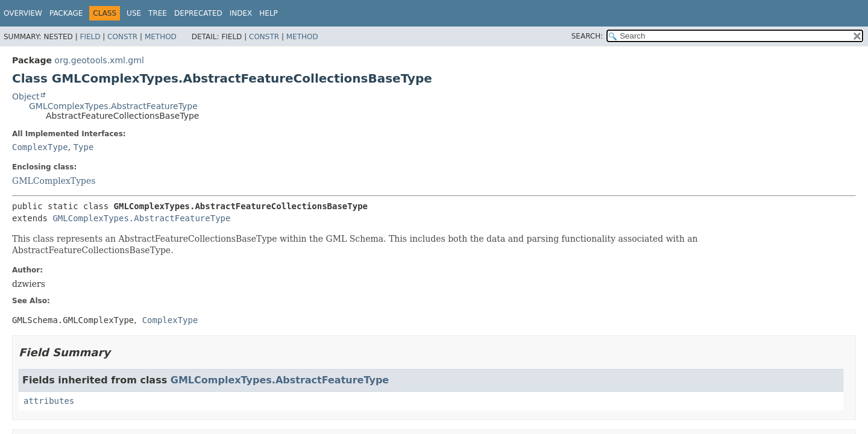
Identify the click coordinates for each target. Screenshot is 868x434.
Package (66, 13)
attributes (49, 401)
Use (134, 13)
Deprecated (198, 13)
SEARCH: (587, 36)
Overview (23, 13)
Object (26, 96)
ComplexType (40, 147)
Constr (122, 37)
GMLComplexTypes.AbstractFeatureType (113, 106)
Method (161, 37)
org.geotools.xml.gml (99, 60)
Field (90, 37)
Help (269, 13)
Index (241, 13)
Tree (158, 13)
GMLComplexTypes (54, 181)
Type (84, 147)
